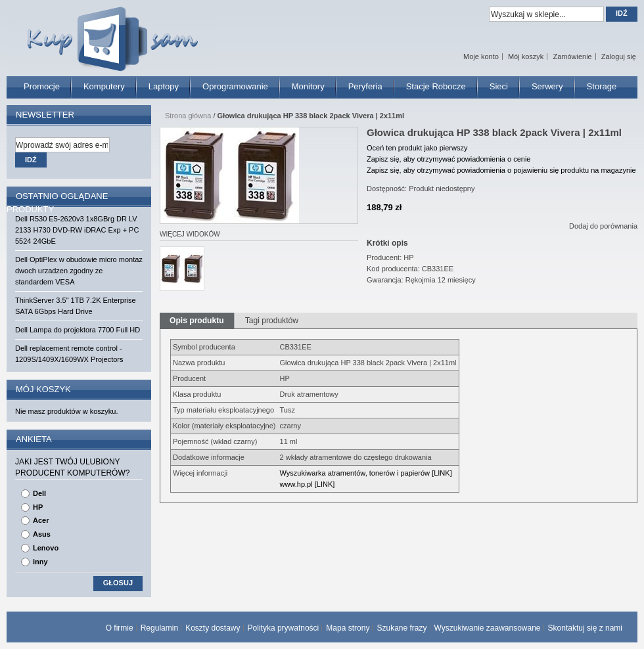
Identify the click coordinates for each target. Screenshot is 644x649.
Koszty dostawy (213, 628)
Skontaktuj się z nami (585, 628)
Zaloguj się (619, 56)
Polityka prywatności (284, 628)
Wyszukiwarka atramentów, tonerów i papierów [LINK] (366, 473)
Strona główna (188, 116)
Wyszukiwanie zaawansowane (488, 628)
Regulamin (159, 628)
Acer (41, 520)
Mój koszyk (526, 56)
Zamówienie (572, 56)
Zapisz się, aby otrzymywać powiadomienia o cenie (448, 159)
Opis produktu (197, 321)
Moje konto (481, 56)
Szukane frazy (402, 628)
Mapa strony (348, 628)
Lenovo (46, 548)
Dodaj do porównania (603, 226)
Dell (39, 493)
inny (40, 562)
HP (38, 507)
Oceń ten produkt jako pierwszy (417, 148)
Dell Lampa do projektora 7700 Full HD (78, 330)
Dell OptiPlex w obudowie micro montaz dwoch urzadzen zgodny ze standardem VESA (79, 271)
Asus (42, 534)
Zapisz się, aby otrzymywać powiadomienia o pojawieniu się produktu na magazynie (501, 170)
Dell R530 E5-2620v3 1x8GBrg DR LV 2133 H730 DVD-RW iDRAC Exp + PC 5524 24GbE (77, 230)
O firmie (120, 628)
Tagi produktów (272, 321)
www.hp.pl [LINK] (308, 484)
